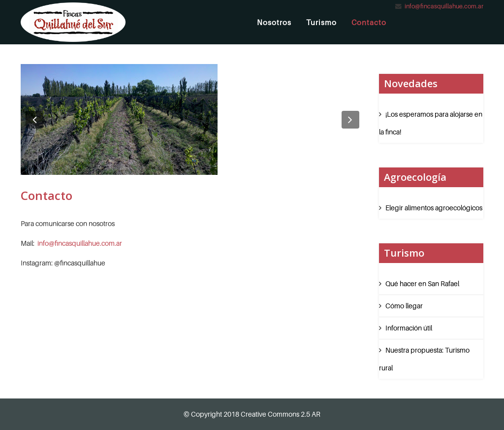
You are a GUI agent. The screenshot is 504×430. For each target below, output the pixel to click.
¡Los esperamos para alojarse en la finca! (431, 123)
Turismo (321, 22)
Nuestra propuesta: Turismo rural (424, 359)
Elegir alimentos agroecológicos (434, 208)
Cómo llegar (404, 306)
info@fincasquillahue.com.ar (444, 6)
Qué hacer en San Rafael (422, 283)
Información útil (409, 328)
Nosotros (274, 22)
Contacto (369, 22)
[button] (34, 120)
